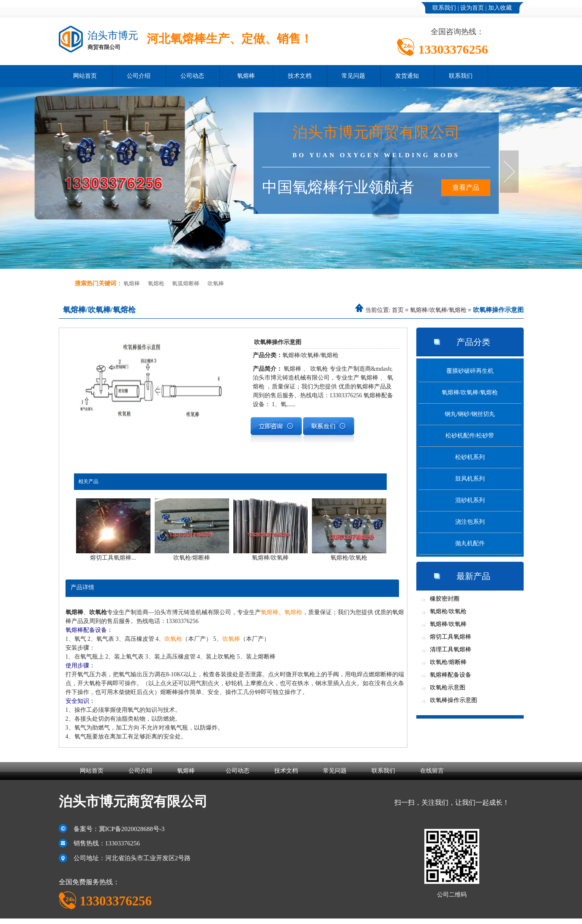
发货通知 (407, 76)
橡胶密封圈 (445, 599)
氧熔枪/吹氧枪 (448, 611)
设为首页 (472, 8)
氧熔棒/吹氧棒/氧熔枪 (438, 310)
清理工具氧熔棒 (451, 649)
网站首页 (85, 76)
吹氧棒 (216, 283)
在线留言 (432, 771)
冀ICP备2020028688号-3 (132, 829)
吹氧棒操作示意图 (454, 700)
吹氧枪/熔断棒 (448, 662)
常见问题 (353, 76)
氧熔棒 (246, 76)
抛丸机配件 (470, 543)
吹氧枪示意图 (448, 688)
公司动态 (192, 76)
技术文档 (300, 76)
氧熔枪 (156, 283)
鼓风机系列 (470, 479)
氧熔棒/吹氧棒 (448, 624)
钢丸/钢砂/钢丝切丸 (470, 414)
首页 (398, 310)
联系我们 (444, 8)
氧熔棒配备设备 (451, 675)
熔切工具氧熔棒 (451, 637)
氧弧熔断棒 (186, 283)
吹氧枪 (173, 639)
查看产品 (466, 187)
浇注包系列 (470, 522)
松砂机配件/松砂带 (470, 436)
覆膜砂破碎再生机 (470, 371)
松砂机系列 (470, 457)
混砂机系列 (470, 500)
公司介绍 (139, 76)
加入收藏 (500, 8)
